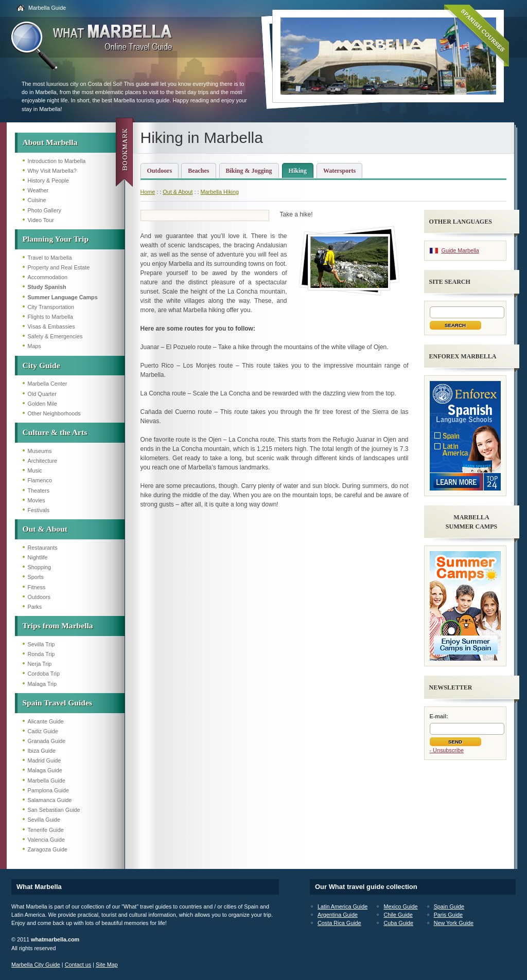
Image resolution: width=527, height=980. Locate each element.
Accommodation (48, 277)
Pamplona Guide (48, 790)
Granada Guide (47, 741)
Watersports (339, 171)
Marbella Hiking (220, 192)
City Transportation (51, 307)
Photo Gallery (45, 210)
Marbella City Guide (36, 965)
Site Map (107, 965)
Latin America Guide (342, 906)
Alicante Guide (46, 721)
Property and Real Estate (59, 267)
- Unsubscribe (447, 750)
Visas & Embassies (51, 326)
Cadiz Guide (43, 731)
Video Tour (41, 220)
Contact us (78, 965)
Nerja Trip (40, 664)
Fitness (37, 587)
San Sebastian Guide (54, 810)
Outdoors (39, 597)
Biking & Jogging (249, 171)
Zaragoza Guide (48, 849)
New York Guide (454, 923)
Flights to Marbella (50, 317)
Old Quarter (42, 394)
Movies (37, 500)
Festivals (39, 510)
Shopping (40, 567)
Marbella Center (48, 384)
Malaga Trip (42, 684)
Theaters (39, 491)
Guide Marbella (460, 250)
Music (35, 470)
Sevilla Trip (41, 644)
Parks (35, 607)
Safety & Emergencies (55, 336)
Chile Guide (398, 915)
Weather (38, 190)
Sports (36, 577)
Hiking (298, 171)
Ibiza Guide (42, 751)
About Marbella (50, 142)
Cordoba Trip (44, 674)
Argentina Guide (338, 915)
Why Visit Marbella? (52, 171)
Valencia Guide (46, 840)
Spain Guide (449, 906)
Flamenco (40, 480)
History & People (48, 180)
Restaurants (43, 548)
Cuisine (37, 200)
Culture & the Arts (55, 432)
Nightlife (38, 557)
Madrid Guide (45, 760)
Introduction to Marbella (57, 161)
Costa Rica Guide (339, 923)
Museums (40, 451)
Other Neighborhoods (54, 413)
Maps (34, 346)
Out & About (45, 529)
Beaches (198, 171)
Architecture (43, 461)
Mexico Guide (400, 906)
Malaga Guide (45, 770)
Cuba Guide (398, 923)
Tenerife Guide (46, 830)
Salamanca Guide (50, 800)
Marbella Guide (47, 8)
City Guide (41, 365)
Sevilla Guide (44, 820)
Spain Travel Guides (57, 703)
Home (148, 192)
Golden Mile (43, 404)
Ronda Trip (41, 654)
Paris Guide (448, 915)
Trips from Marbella (58, 625)
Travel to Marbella (50, 258)
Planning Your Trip (56, 239)
